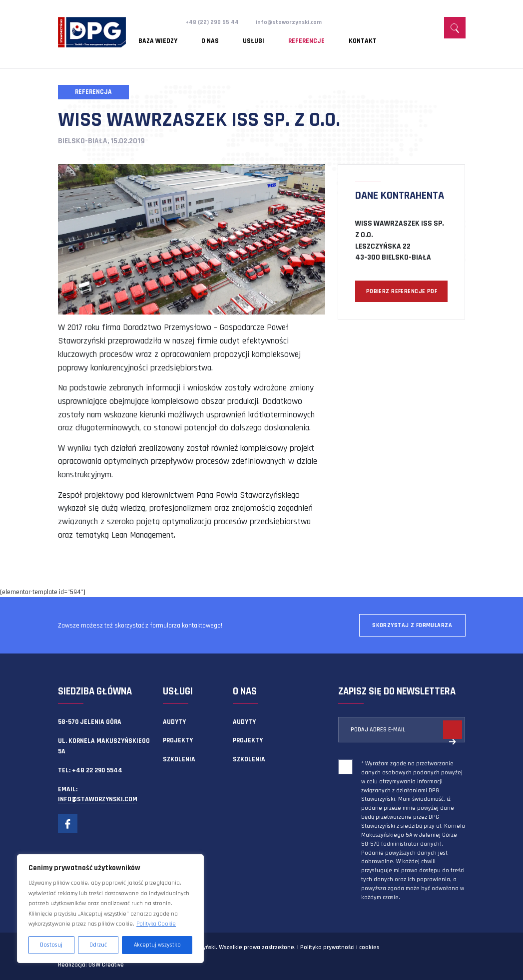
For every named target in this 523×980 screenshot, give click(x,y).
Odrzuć (98, 945)
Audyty (174, 722)
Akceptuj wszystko (157, 945)
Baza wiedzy (158, 37)
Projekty (178, 740)
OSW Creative (106, 965)
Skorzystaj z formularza (412, 625)
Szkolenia (179, 759)
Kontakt (318, 37)
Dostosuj (51, 945)
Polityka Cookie (156, 924)
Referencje (273, 37)
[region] (110, 909)
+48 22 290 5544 (97, 770)
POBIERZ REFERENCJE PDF (402, 291)
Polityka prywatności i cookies (340, 947)
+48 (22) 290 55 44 (214, 22)
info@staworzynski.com (294, 22)
